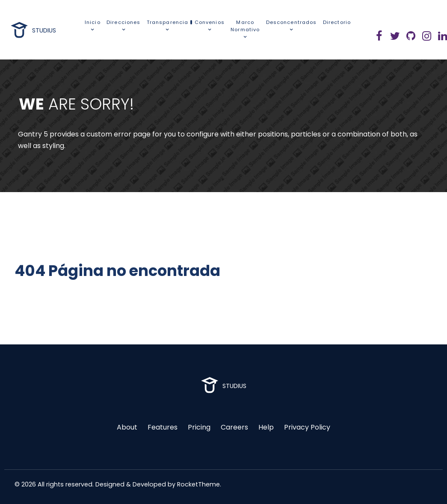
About (127, 427)
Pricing (199, 427)
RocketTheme (198, 484)
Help (266, 427)
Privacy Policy (307, 427)
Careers (234, 427)
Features (163, 427)
